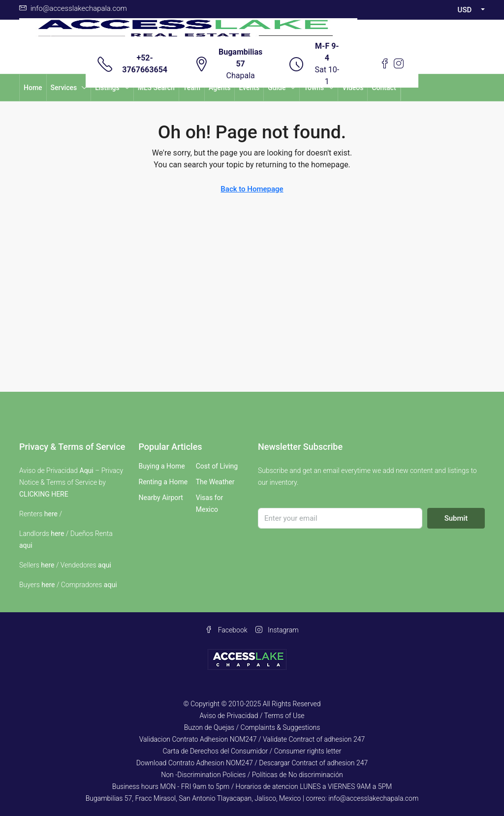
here (51, 514)
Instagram (277, 630)
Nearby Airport (161, 498)
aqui (26, 545)
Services (64, 88)
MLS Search (156, 88)
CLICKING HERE (44, 494)
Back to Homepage (252, 189)
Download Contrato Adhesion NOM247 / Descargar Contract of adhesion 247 (252, 763)
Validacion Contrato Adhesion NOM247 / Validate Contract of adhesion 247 (252, 739)
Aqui (87, 471)
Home (33, 88)
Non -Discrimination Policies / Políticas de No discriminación (252, 775)
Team (192, 88)
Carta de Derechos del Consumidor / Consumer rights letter (252, 751)
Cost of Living (217, 466)
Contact (384, 88)
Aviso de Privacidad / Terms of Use (252, 716)
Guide (277, 88)
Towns (314, 88)
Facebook (226, 630)
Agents (220, 88)
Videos (353, 88)
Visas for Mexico (209, 503)
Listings (107, 88)
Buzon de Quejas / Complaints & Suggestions (252, 727)
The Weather (215, 482)
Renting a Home (163, 482)
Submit (456, 518)
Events (249, 88)
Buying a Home (162, 466)
